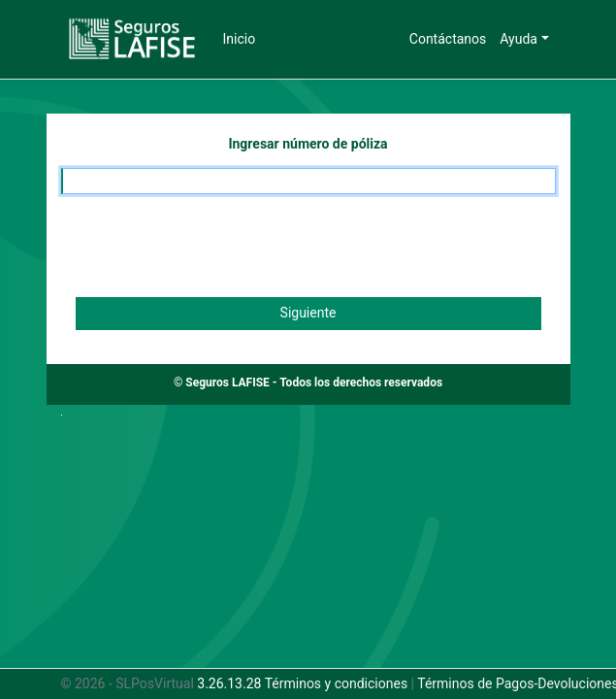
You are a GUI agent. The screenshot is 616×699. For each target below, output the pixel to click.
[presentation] (209, 246)
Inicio (240, 39)
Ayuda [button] (519, 39)
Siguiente (308, 313)
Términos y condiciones (336, 683)
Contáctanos (448, 39)
